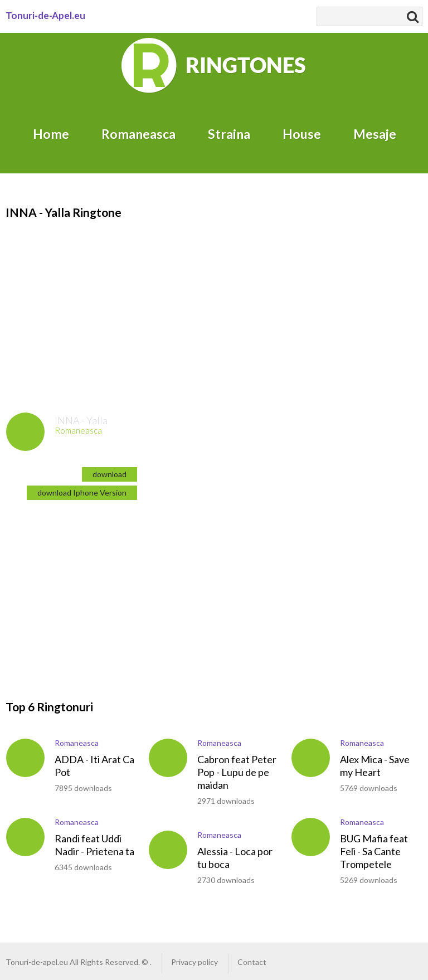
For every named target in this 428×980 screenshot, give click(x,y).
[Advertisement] (99, 590)
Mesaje (375, 134)
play (25, 432)
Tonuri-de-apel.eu (37, 962)
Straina (229, 134)
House (302, 134)
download (110, 474)
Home (51, 134)
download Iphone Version (82, 493)
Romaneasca (138, 134)
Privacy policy (194, 962)
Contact (252, 962)
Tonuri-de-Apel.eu (45, 15)
